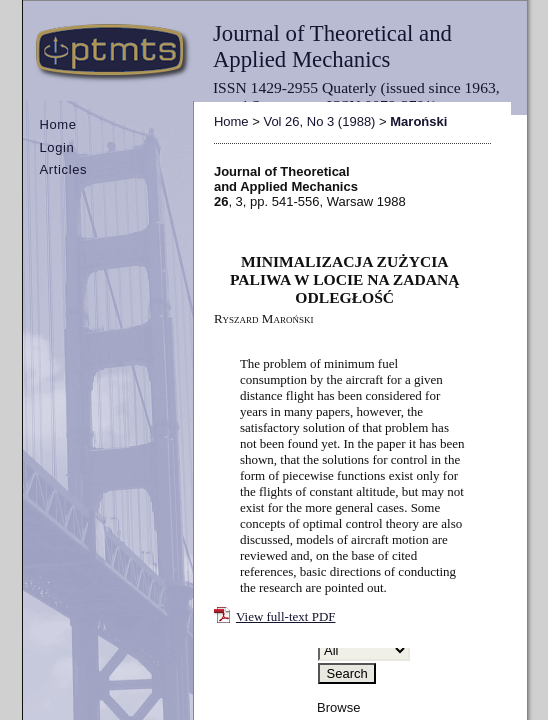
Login (56, 147)
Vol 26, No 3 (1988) (319, 121)
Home (57, 124)
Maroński (418, 121)
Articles (63, 169)
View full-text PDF (286, 616)
